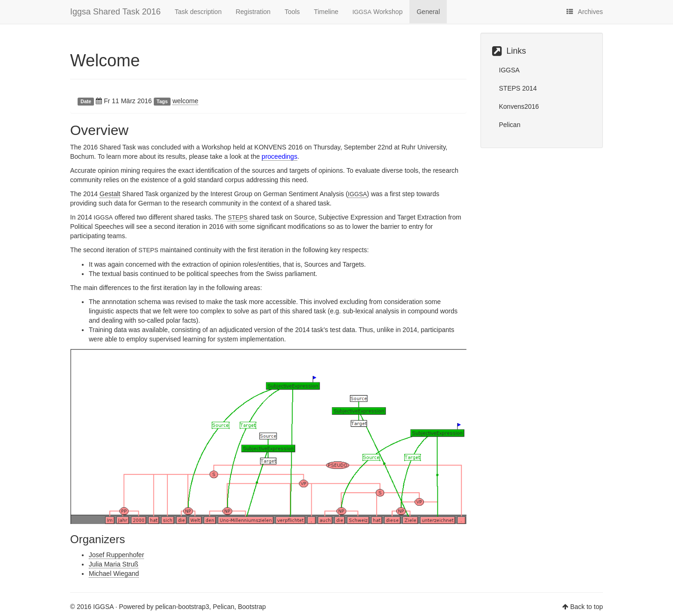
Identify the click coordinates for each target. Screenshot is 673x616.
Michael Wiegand (114, 574)
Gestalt (110, 194)
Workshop (377, 12)
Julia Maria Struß (114, 564)
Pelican (510, 125)
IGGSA (509, 70)
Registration (253, 12)
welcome (185, 101)
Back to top (587, 607)
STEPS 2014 (518, 88)
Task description (198, 12)
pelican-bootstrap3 (182, 607)
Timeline (326, 12)
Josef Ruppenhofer (116, 555)
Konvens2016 (519, 106)
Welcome (105, 60)
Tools (292, 12)
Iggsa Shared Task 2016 (115, 12)
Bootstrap (252, 607)
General (428, 12)
